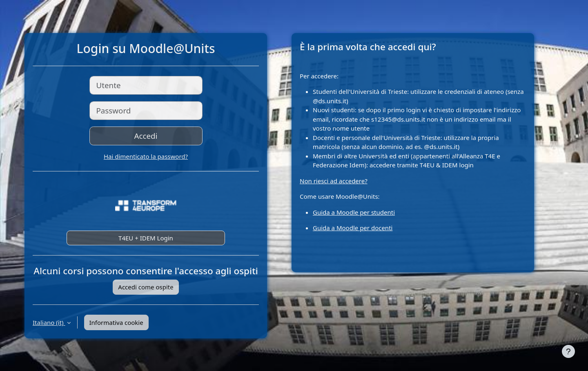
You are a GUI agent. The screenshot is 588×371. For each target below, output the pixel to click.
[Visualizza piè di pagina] (568, 351)
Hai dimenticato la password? (146, 156)
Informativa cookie (116, 322)
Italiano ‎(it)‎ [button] (49, 322)
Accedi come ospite (146, 287)
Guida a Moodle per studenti (354, 212)
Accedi (146, 136)
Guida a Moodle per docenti (353, 228)
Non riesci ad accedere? (334, 181)
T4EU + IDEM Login (146, 238)
